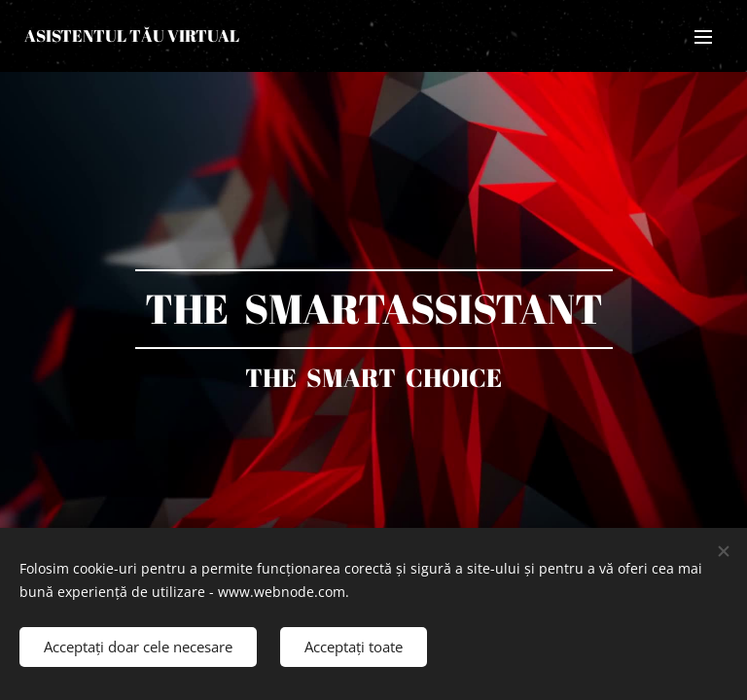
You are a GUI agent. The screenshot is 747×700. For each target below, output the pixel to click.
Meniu (703, 37)
